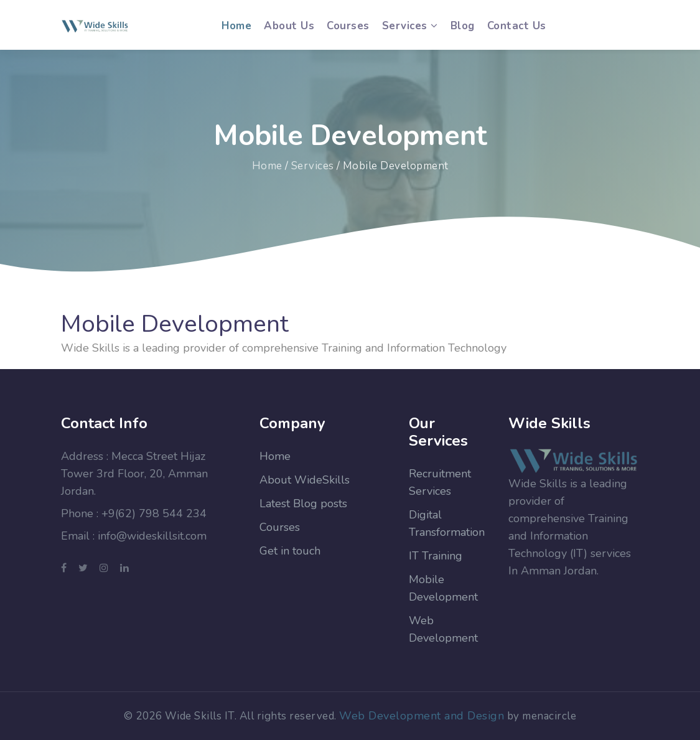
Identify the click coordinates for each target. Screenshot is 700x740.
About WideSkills (305, 480)
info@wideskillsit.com (152, 536)
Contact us (517, 26)
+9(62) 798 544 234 (154, 513)
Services (313, 166)
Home (236, 25)
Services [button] (410, 26)
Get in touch (290, 551)
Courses (348, 26)
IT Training (436, 556)
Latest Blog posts (303, 503)
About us (289, 26)
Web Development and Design (422, 716)
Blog (463, 26)
